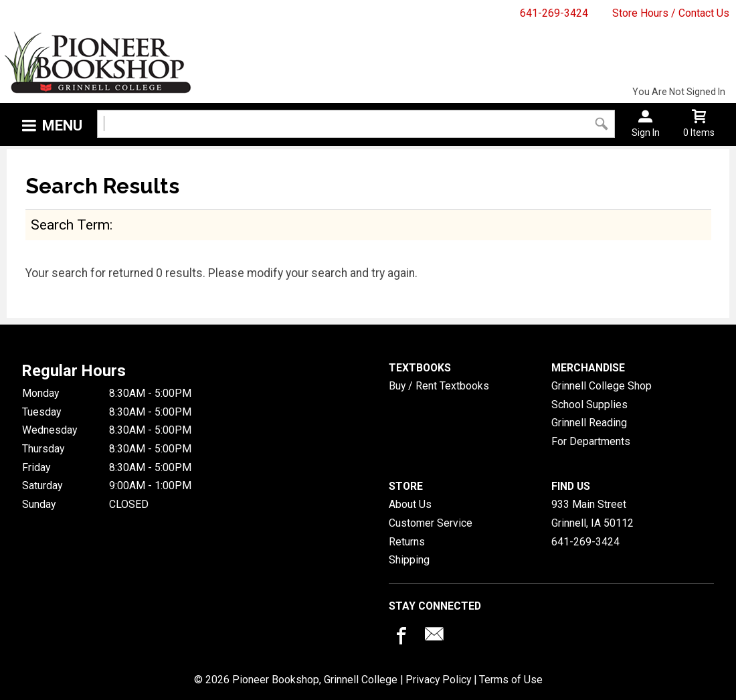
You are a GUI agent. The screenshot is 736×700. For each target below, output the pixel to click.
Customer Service (431, 523)
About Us (410, 504)
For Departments (591, 441)
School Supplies (589, 405)
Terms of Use (511, 680)
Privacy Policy (438, 680)
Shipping (409, 560)
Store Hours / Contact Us (671, 13)
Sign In (646, 133)
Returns (407, 542)
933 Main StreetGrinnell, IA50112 (592, 514)
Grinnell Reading (589, 423)
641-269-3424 (554, 13)
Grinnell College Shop (602, 386)
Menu (62, 125)
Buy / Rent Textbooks (439, 386)
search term (70, 225)
